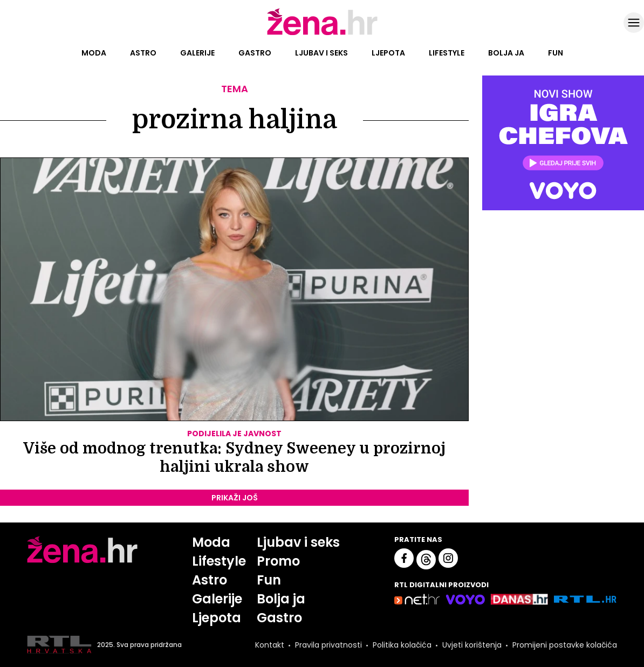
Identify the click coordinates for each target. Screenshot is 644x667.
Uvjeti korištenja (472, 645)
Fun (556, 53)
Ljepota (388, 53)
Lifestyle (447, 53)
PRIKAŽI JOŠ (235, 498)
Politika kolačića (402, 645)
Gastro (255, 53)
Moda (94, 53)
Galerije (197, 53)
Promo (278, 561)
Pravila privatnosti (328, 645)
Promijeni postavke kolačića (565, 645)
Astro (143, 53)
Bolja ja (506, 53)
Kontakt (270, 645)
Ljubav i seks (321, 53)
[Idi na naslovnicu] (322, 34)
